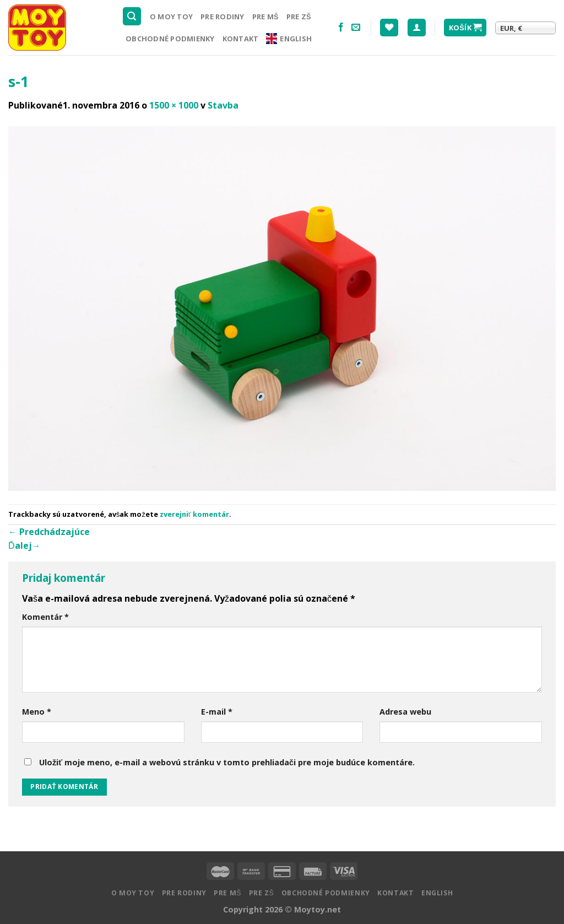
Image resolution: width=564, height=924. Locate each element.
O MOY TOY (171, 17)
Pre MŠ (265, 17)
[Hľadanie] (132, 16)
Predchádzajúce (49, 532)
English (289, 39)
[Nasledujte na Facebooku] (341, 28)
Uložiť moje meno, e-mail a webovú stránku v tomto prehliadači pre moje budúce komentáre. (227, 762)
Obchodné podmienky (170, 39)
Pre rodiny (223, 17)
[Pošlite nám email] (356, 28)
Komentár (45, 617)
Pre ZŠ (299, 17)
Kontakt (241, 39)
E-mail (217, 712)
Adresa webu (405, 712)
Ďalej (25, 545)
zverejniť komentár (194, 514)
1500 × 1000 (174, 105)
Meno (37, 712)
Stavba (223, 105)
